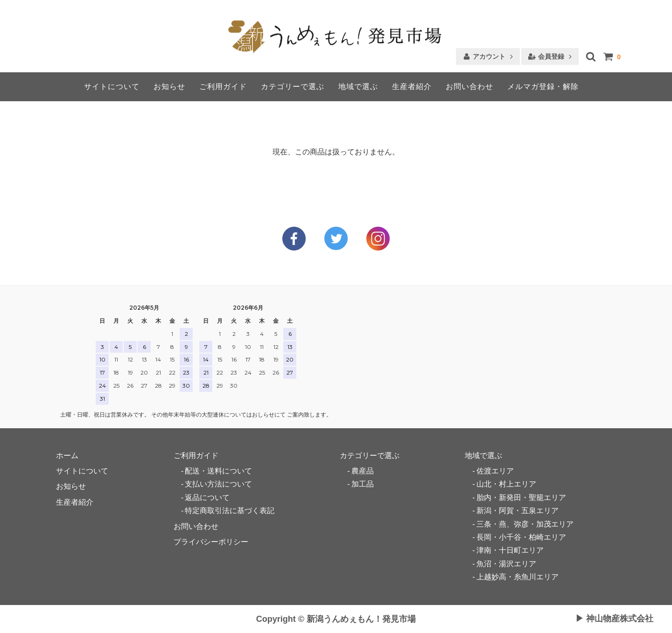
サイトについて (112, 87)
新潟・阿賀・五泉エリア (518, 511)
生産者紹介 (412, 87)
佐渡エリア (495, 471)
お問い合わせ (469, 87)
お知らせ (169, 87)
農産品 (363, 471)
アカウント (489, 56)
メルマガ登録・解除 (543, 87)
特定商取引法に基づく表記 (230, 511)
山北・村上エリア (506, 484)
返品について (207, 497)
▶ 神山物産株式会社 (614, 619)
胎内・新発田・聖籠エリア (521, 497)
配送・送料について (218, 471)
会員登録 (551, 56)
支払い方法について (218, 484)
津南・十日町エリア (510, 550)
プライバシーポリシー (211, 542)
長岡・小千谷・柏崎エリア (521, 537)
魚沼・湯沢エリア (506, 564)
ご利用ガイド (223, 87)
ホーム (67, 456)
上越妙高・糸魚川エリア (518, 577)
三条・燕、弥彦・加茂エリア (525, 524)
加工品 (363, 484)
